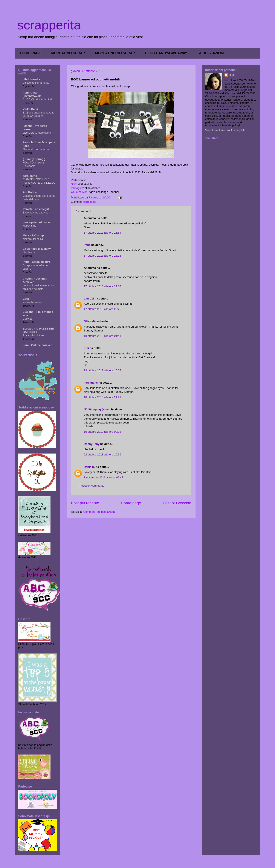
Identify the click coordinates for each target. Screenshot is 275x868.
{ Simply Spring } (34, 159)
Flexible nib (29, 252)
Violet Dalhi (30, 109)
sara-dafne (30, 176)
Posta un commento (92, 486)
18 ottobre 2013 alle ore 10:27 (102, 370)
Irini (86, 348)
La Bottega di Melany (37, 249)
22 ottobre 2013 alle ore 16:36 (102, 454)
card (86, 202)
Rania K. (89, 467)
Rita (231, 75)
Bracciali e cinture (33, 336)
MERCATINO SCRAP (68, 53)
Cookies (28, 319)
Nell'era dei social (33, 239)
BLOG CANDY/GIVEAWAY (166, 53)
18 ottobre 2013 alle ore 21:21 (102, 397)
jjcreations (91, 383)
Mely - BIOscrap (33, 235)
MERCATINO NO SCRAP (115, 53)
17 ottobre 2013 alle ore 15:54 (102, 233)
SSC (74, 184)
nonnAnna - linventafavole (32, 94)
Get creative (78, 192)
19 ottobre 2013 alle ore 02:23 (102, 432)
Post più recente (85, 503)
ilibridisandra (32, 79)
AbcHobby (30, 192)
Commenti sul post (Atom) (99, 512)
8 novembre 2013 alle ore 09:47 (104, 477)
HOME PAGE (31, 53)
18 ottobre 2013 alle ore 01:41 (102, 336)
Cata (26, 299)
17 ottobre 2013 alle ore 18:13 (102, 256)
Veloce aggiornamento (36, 83)
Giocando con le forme (36, 149)
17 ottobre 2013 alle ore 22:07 (102, 286)
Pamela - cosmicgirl (36, 209)
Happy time (29, 226)
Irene (87, 245)
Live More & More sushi (37, 133)
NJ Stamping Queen (97, 409)
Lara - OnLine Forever (37, 345)
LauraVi (89, 299)
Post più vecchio (177, 503)
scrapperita (49, 25)
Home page (131, 503)
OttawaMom (92, 321)
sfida (93, 202)
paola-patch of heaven (37, 222)
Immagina (77, 188)
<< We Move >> (32, 302)
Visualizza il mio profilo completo (225, 130)
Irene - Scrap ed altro (37, 262)
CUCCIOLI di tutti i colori (37, 100)
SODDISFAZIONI (211, 53)
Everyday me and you (36, 213)
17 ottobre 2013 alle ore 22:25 (102, 309)
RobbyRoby (92, 444)
